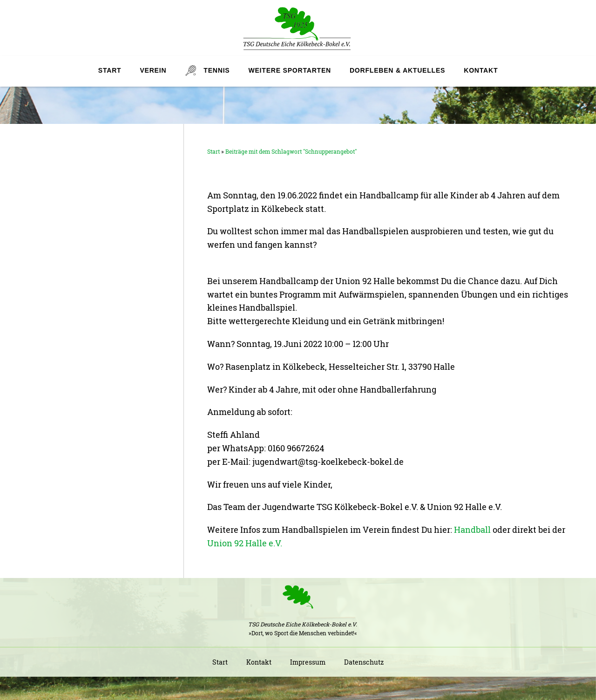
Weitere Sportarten (289, 70)
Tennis (217, 70)
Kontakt (481, 70)
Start (110, 70)
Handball (472, 530)
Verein (153, 70)
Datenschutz (364, 662)
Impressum (308, 662)
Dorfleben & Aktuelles (397, 70)
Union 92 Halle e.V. (245, 543)
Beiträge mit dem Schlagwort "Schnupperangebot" (291, 151)
